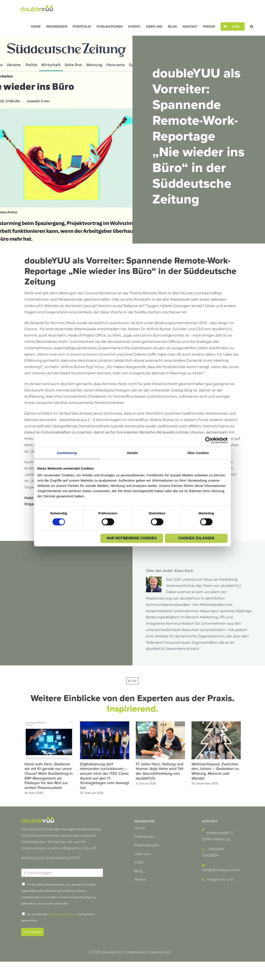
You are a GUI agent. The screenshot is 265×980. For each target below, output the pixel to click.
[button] (252, 26)
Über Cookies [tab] (198, 453)
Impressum (135, 952)
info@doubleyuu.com (221, 870)
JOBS (139, 862)
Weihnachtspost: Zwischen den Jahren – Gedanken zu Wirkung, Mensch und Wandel (215, 771)
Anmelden (32, 932)
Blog (138, 871)
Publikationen (147, 845)
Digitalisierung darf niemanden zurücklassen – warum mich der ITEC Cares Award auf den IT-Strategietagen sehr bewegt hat (105, 776)
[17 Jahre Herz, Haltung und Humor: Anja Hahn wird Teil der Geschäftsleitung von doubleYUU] (160, 723)
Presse (140, 879)
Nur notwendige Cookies (132, 538)
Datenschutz (159, 952)
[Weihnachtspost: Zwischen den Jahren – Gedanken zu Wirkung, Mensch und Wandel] (216, 723)
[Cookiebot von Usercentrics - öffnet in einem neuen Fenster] (208, 440)
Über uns (142, 854)
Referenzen (144, 837)
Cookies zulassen (196, 538)
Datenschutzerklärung (62, 914)
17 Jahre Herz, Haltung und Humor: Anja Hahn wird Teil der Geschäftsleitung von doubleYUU (160, 771)
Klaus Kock (184, 571)
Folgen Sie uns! (220, 879)
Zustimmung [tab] (67, 453)
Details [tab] (132, 453)
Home (140, 828)
